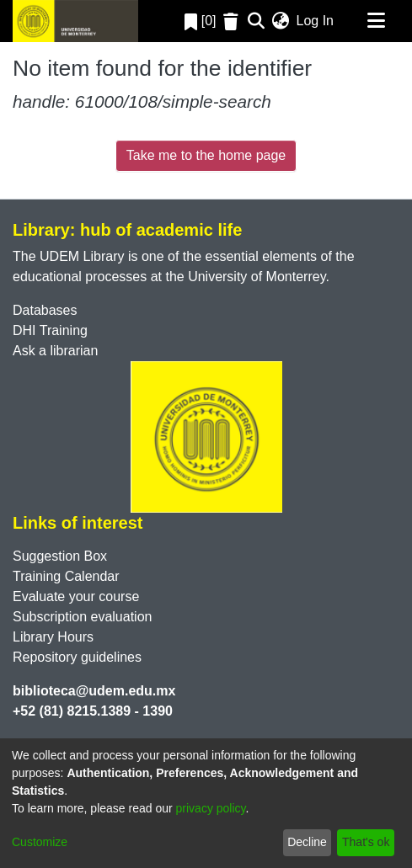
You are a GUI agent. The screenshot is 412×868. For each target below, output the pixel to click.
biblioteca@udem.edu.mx (94, 691)
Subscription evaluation (82, 617)
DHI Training (50, 330)
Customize (40, 842)
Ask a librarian (55, 351)
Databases (45, 310)
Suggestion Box (60, 556)
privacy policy (211, 808)
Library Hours (53, 637)
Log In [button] (316, 21)
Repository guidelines (77, 657)
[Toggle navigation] (376, 21)
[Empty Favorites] (233, 21)
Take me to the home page (206, 155)
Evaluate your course (76, 596)
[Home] (75, 21)
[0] (201, 21)
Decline (307, 842)
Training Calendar (66, 576)
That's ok (366, 842)
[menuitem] (281, 21)
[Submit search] (257, 21)
